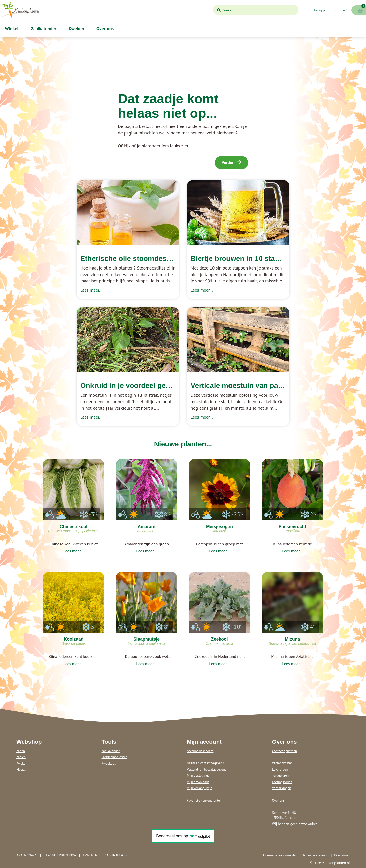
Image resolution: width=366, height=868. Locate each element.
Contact (341, 10)
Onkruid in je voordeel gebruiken (136, 386)
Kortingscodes (282, 782)
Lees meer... (91, 290)
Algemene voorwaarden (280, 855)
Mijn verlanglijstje (200, 788)
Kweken (76, 28)
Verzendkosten (282, 763)
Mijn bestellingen (199, 776)
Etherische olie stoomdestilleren (135, 258)
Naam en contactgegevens (205, 763)
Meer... (21, 769)
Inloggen (321, 10)
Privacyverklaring (316, 855)
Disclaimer (342, 855)
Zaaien (21, 757)
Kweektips (109, 763)
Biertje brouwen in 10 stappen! (242, 258)
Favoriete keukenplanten (204, 800)
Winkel (11, 28)
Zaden (21, 751)
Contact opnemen (285, 751)
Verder (231, 162)
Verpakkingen (282, 788)
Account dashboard (200, 751)
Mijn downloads (198, 782)
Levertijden (280, 769)
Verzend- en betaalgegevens (207, 769)
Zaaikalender (43, 28)
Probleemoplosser (114, 757)
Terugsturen (281, 776)
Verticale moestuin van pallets (241, 386)
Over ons (105, 28)
